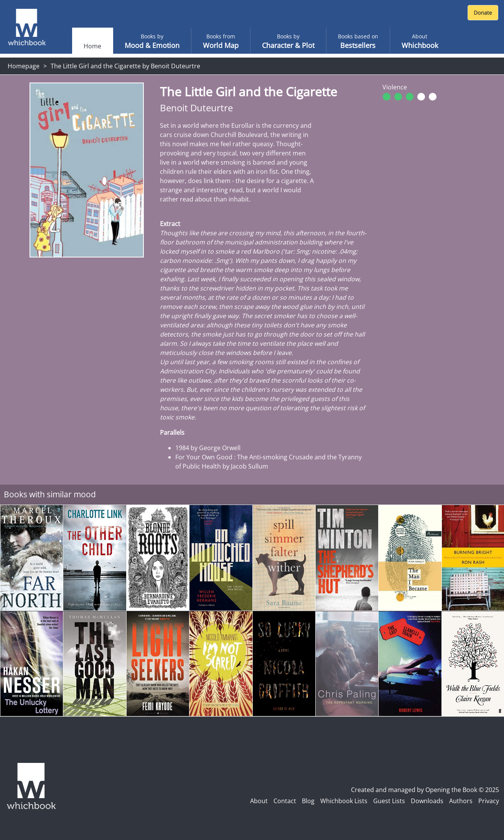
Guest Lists (389, 801)
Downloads (427, 801)
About (259, 801)
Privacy (489, 801)
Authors (461, 801)
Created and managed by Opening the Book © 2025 (425, 790)
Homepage (24, 66)
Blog (308, 801)
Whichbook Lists (344, 801)
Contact (285, 801)
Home (92, 46)
